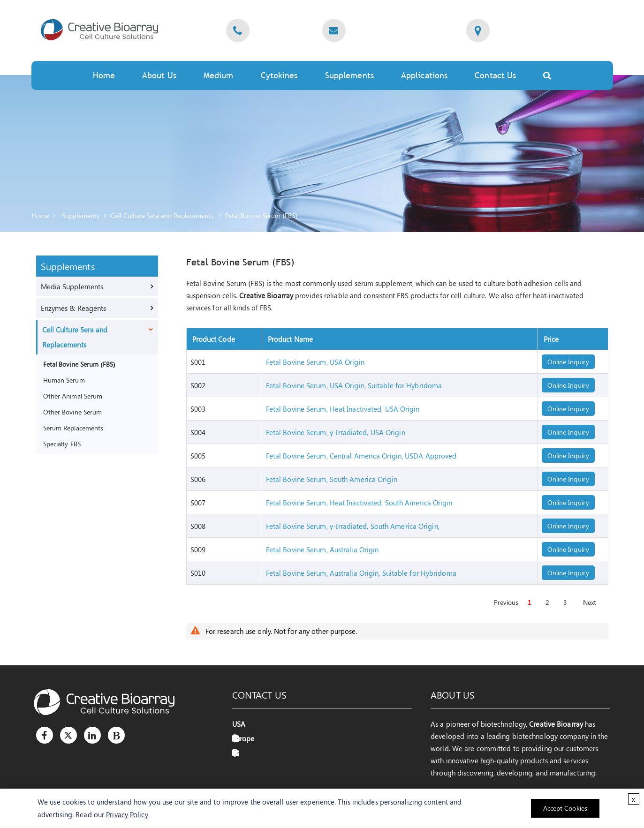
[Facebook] (45, 735)
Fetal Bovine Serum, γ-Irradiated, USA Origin (336, 432)
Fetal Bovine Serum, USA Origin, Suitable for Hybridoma (354, 385)
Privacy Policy (127, 814)
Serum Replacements (73, 428)
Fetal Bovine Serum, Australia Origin (322, 549)
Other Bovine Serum (73, 412)
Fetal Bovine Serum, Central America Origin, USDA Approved (361, 456)
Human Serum (64, 380)
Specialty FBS (62, 444)
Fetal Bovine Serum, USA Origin (315, 362)
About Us (159, 75)
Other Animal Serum (73, 396)
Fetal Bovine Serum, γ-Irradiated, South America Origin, (353, 526)
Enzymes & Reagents (74, 308)
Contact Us (495, 75)
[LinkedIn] (92, 735)
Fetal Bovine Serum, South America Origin (332, 479)
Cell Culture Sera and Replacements (162, 215)
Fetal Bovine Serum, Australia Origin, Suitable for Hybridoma (361, 573)
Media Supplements (72, 286)
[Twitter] (68, 735)
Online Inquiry (568, 362)
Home (104, 75)
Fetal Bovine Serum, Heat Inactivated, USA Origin (343, 409)
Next (590, 602)
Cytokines (279, 75)
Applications (424, 75)
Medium (219, 75)
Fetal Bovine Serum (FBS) (261, 215)
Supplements (349, 75)
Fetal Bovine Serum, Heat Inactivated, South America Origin (359, 503)
